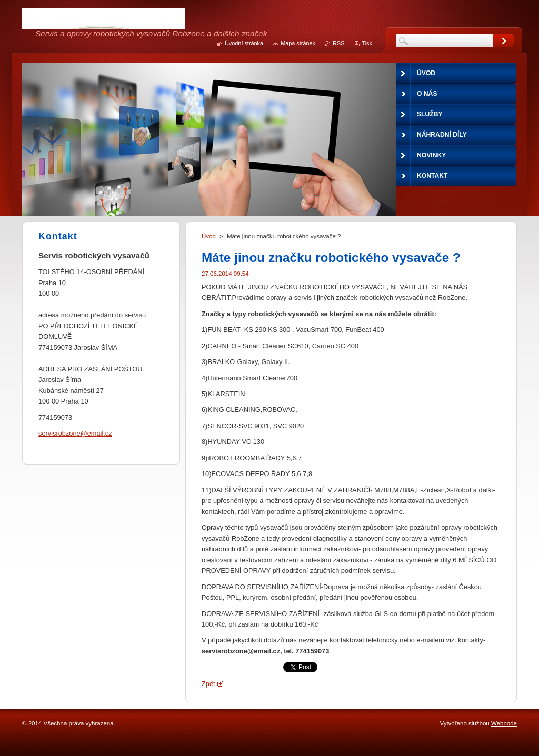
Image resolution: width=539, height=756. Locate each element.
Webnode (504, 723)
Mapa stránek (298, 43)
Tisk (367, 43)
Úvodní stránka (244, 43)
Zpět (208, 684)
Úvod (209, 236)
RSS (338, 43)
